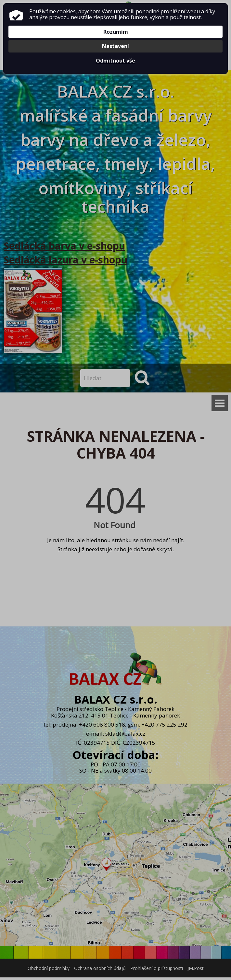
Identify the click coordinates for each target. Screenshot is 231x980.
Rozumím (116, 32)
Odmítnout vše (115, 61)
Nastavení (115, 46)
